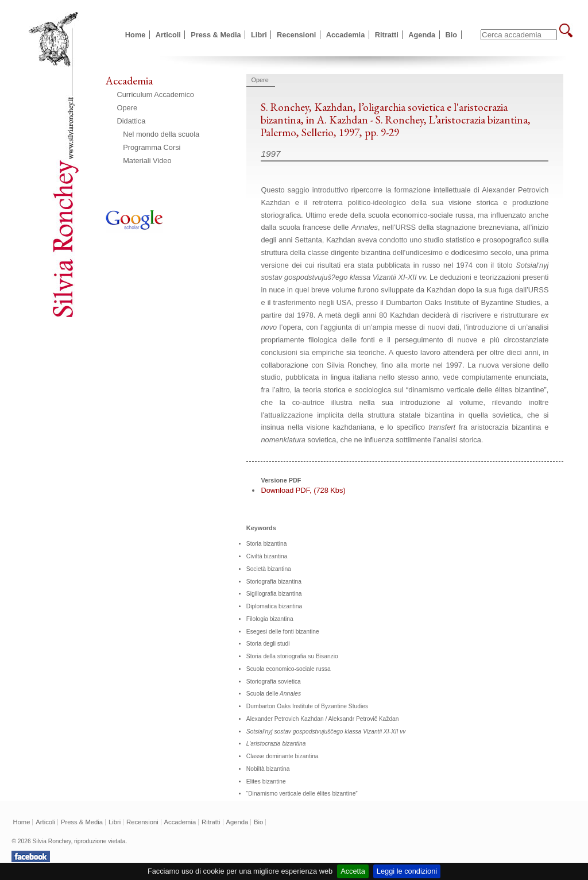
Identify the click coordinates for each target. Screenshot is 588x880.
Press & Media (216, 35)
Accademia (346, 35)
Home (136, 35)
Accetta (353, 871)
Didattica (131, 121)
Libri (259, 35)
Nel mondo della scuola (161, 134)
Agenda (422, 35)
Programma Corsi (152, 147)
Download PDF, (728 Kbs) (303, 490)
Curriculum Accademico (156, 94)
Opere (127, 108)
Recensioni (296, 35)
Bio (452, 35)
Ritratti (387, 35)
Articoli (168, 35)
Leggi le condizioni (407, 871)
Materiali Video (147, 161)
